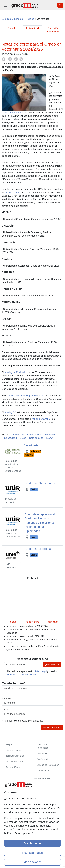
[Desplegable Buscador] (60, 5)
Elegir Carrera (34, 435)
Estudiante (50, 435)
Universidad (32, 28)
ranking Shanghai (41, 419)
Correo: (6, 709)
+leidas (12, 622)
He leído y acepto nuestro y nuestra (32, 673)
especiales (53, 622)
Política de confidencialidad (22, 675)
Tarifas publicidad (15, 756)
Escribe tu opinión (14, 683)
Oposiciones (43, 771)
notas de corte (13, 192)
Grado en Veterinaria (13, 113)
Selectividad (10, 438)
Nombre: (7, 698)
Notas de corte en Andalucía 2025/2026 (27, 626)
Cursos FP (42, 754)
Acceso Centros (14, 767)
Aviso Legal (41, 671)
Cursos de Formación (48, 765)
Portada (12, 28)
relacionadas (33, 622)
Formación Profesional (53, 30)
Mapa (9, 744)
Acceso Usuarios (15, 762)
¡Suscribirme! (52, 665)
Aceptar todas (32, 843)
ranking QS (10, 412)
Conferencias (43, 759)
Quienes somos (14, 750)
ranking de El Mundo (15, 372)
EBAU (49, 438)
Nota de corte (36, 438)
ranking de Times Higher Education (26, 396)
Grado (23, 438)
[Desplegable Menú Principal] (6, 5)
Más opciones (32, 862)
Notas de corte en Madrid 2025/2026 (25, 636)
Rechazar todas (32, 853)
